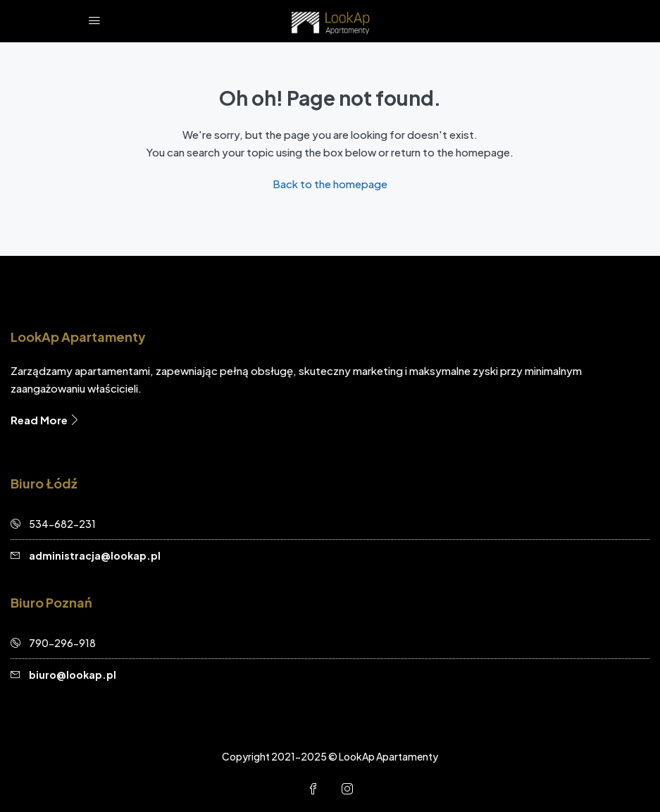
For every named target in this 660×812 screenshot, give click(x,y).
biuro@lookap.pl (73, 675)
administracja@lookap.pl (95, 555)
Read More (45, 420)
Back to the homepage (330, 184)
